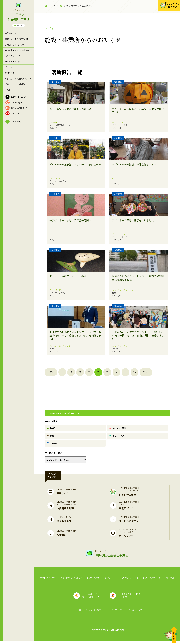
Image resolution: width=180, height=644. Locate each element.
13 (107, 372)
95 (134, 372)
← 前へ (51, 372)
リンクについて (134, 613)
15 (125, 372)
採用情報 (169, 579)
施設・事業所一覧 (12, 61)
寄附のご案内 (11, 73)
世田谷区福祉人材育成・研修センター (92, 598)
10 (80, 372)
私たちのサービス (12, 56)
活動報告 (53, 444)
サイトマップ (115, 613)
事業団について (12, 33)
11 (89, 372)
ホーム (19, 25)
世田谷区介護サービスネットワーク (130, 598)
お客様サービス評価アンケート (18, 79)
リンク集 (77, 613)
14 (116, 372)
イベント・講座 (118, 428)
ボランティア (10, 67)
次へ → (146, 372)
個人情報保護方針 (95, 613)
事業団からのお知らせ (14, 45)
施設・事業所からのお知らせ (17, 50)
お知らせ (53, 428)
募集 (51, 436)
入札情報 (9, 90)
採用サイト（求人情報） (15, 84)
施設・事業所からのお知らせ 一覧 (63, 413)
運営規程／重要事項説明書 (16, 39)
